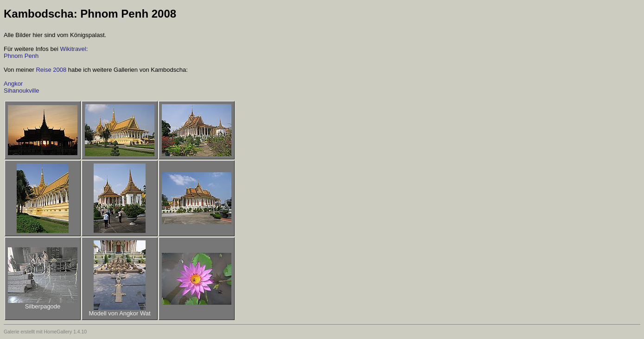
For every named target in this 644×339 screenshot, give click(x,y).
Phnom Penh (21, 56)
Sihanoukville (22, 91)
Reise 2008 (51, 70)
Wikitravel (73, 49)
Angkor (13, 84)
